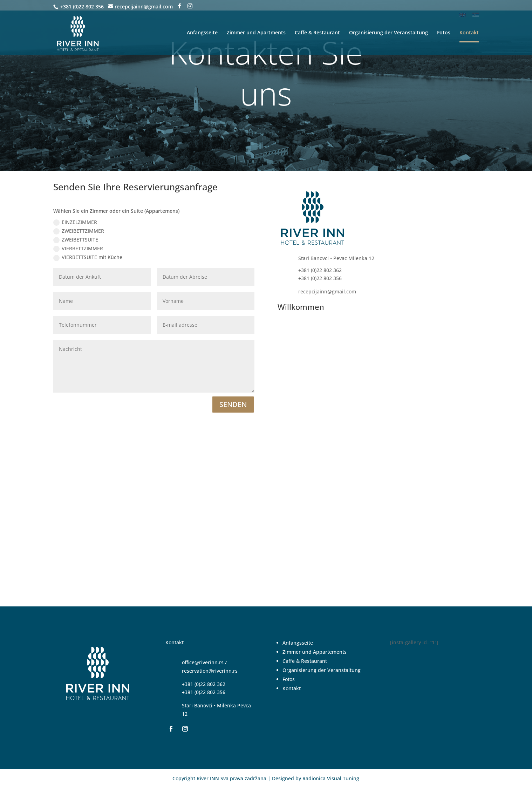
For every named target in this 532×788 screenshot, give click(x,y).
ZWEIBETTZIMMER (79, 231)
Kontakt (469, 33)
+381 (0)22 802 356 (81, 6)
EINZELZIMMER (75, 222)
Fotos (444, 33)
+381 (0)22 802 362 (204, 684)
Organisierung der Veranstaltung (388, 33)
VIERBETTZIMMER (78, 249)
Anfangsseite (202, 33)
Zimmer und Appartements (315, 652)
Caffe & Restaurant (317, 33)
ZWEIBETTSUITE (76, 240)
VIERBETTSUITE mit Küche (88, 257)
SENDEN (233, 404)
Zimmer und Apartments (256, 33)
